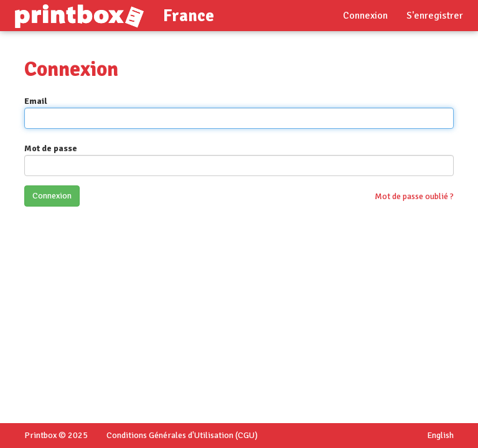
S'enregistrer (435, 16)
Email (36, 101)
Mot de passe (51, 148)
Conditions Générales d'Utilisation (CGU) (182, 435)
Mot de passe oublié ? (414, 196)
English (440, 435)
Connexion (365, 16)
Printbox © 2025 (56, 435)
